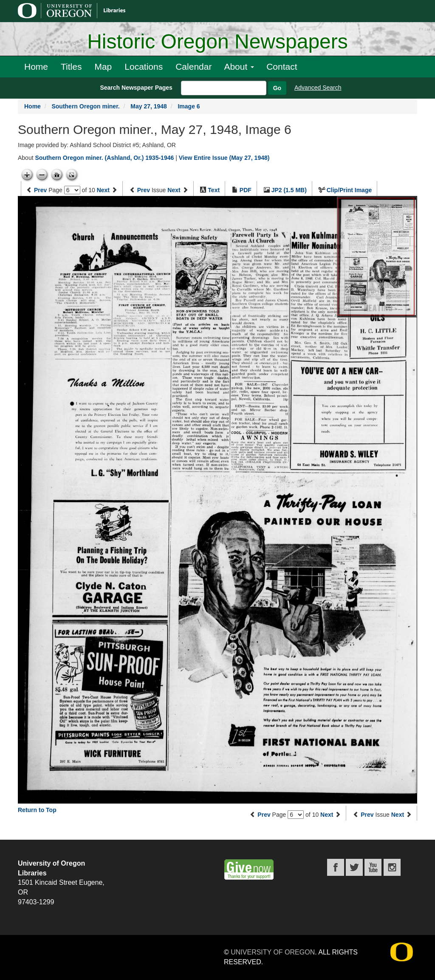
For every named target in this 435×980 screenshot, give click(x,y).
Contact (282, 67)
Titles (71, 67)
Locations (144, 67)
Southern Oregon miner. (85, 106)
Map (103, 67)
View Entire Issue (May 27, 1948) (224, 158)
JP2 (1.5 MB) (289, 190)
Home (36, 67)
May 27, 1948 (149, 106)
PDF (246, 190)
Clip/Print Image (349, 190)
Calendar (193, 67)
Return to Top (37, 810)
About (239, 67)
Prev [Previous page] (40, 190)
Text (214, 190)
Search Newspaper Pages (136, 88)
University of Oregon (273, 952)
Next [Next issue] (174, 190)
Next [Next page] (103, 190)
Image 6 (189, 106)
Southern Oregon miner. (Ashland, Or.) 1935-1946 (104, 158)
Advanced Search (318, 88)
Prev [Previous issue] (144, 190)
